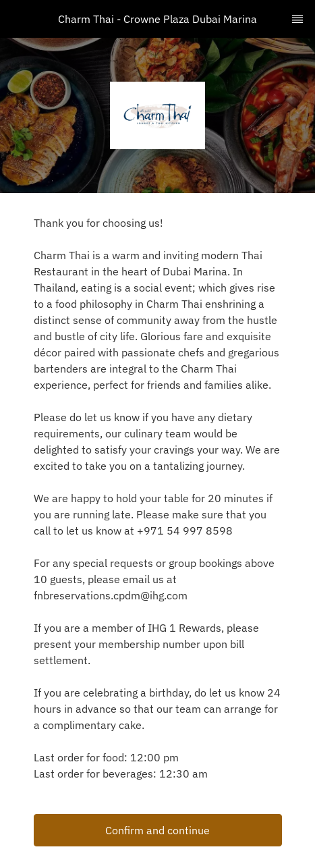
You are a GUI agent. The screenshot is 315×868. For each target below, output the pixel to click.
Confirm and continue (157, 830)
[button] (158, 830)
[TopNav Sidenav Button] (297, 19)
